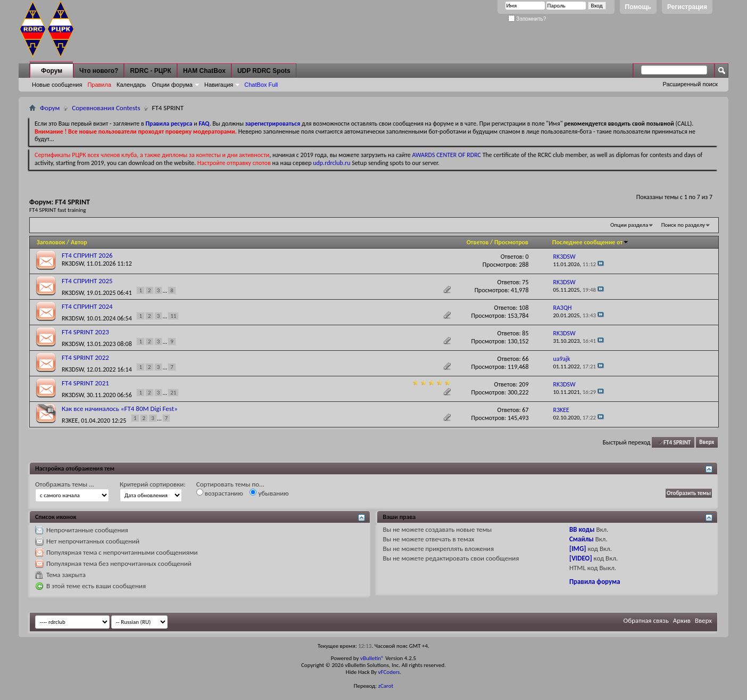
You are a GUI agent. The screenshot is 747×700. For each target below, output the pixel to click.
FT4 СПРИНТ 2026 (87, 255)
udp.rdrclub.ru (331, 163)
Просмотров (511, 242)
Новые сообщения (57, 85)
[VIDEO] (581, 558)
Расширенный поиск (690, 84)
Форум (52, 71)
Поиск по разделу (683, 225)
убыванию (269, 493)
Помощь (638, 7)
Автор (79, 242)
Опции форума (172, 85)
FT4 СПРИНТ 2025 (87, 281)
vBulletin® (372, 658)
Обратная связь (646, 620)
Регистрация (687, 7)
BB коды (582, 529)
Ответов (478, 242)
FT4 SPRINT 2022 (85, 357)
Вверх (707, 443)
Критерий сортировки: (153, 484)
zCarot (386, 686)
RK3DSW (73, 263)
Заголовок (51, 242)
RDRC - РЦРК (150, 71)
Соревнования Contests (106, 108)
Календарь (131, 85)
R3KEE (70, 420)
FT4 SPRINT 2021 (85, 383)
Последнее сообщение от (591, 242)
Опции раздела (629, 225)
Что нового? (99, 71)
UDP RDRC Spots (264, 71)
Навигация (219, 85)
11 (173, 316)
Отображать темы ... (65, 484)
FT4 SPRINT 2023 (85, 332)
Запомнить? (527, 19)
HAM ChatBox (204, 71)
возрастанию (220, 493)
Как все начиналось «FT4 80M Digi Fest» (120, 409)
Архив (682, 620)
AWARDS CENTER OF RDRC (446, 155)
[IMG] (578, 549)
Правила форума (595, 582)
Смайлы (582, 539)
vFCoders (389, 672)
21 (173, 393)
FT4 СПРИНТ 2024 (87, 306)
